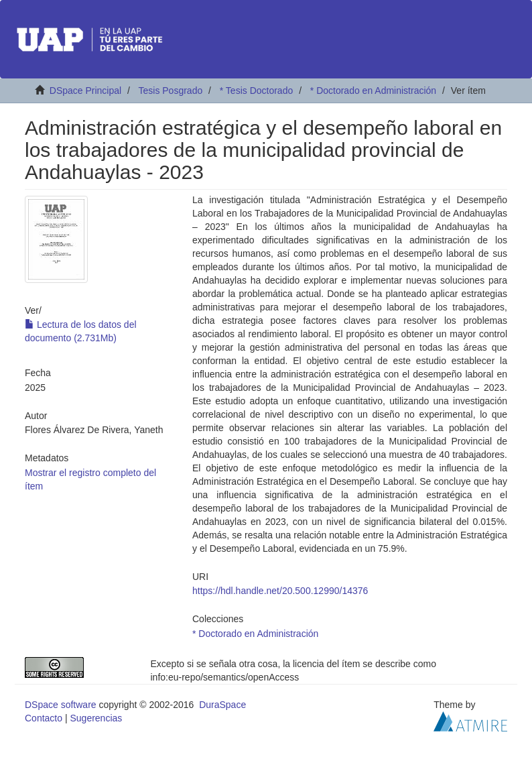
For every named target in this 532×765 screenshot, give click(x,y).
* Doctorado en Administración (373, 91)
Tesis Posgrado (170, 91)
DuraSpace (222, 705)
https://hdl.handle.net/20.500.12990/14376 (280, 591)
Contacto (44, 718)
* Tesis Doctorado (256, 91)
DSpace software (61, 705)
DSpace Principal (85, 91)
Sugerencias (96, 718)
